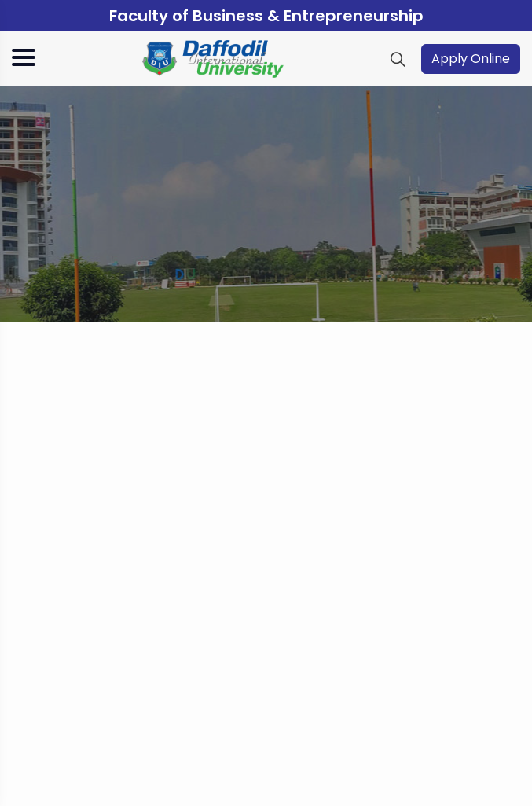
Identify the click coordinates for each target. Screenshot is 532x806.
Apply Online (471, 59)
